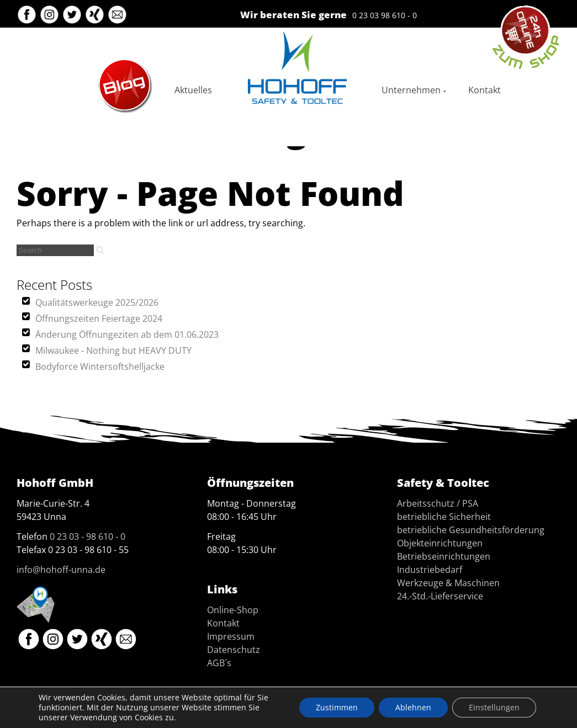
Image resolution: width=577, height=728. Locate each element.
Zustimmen (337, 707)
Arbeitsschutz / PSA (438, 503)
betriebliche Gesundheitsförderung (471, 530)
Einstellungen (494, 707)
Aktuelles (193, 90)
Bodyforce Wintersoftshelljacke (100, 366)
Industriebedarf (430, 570)
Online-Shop (233, 610)
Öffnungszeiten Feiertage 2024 (99, 318)
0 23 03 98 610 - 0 (385, 15)
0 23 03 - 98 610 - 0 (88, 536)
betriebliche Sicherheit (444, 517)
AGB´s (219, 663)
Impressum (231, 636)
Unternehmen (411, 90)
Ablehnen (413, 707)
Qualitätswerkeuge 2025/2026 (97, 302)
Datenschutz (234, 650)
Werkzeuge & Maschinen (448, 583)
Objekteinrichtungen (440, 543)
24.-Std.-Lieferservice (440, 596)
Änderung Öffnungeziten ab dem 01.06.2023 (127, 334)
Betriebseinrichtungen (444, 556)
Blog (106, 63)
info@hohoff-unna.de (61, 570)
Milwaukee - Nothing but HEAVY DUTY (113, 350)
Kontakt (485, 90)
